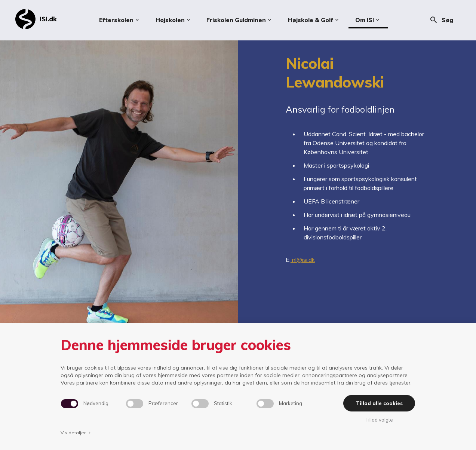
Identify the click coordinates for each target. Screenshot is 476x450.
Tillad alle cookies (379, 403)
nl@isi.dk (303, 260)
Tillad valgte (379, 420)
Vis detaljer (76, 433)
